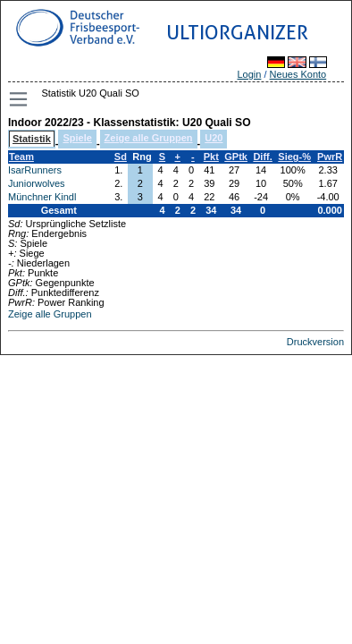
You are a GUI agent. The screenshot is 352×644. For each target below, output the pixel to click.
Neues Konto (298, 74)
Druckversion (315, 342)
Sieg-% (294, 157)
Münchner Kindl (42, 197)
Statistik (32, 139)
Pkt (211, 157)
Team (21, 157)
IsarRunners (35, 170)
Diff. (262, 157)
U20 (214, 138)
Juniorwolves (37, 183)
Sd (121, 157)
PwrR (330, 157)
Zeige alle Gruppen (149, 138)
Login (249, 74)
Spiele (77, 138)
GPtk (236, 157)
